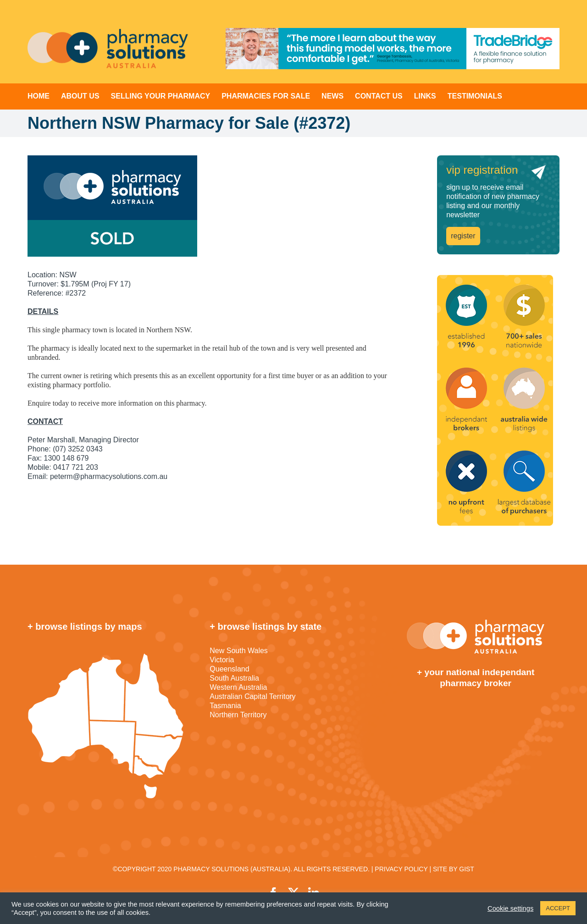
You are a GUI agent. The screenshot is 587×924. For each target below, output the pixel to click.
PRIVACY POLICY (401, 869)
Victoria (222, 660)
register (463, 236)
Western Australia (238, 687)
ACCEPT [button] (558, 908)
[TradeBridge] (393, 49)
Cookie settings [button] (510, 908)
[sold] (214, 206)
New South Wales (239, 651)
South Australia (234, 678)
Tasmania (225, 706)
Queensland (229, 669)
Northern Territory (238, 715)
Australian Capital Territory (252, 696)
